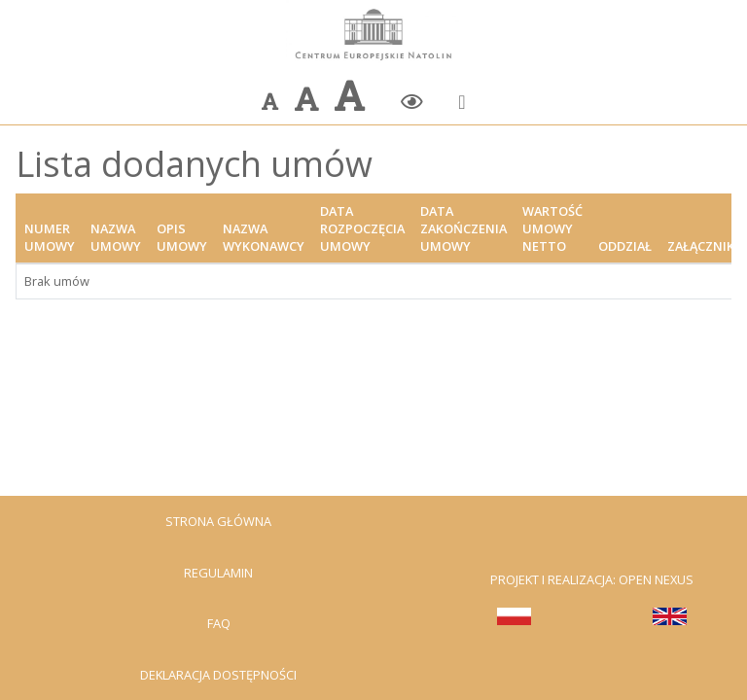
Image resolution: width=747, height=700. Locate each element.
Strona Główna (218, 521)
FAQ (219, 623)
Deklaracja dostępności (218, 675)
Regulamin (218, 573)
